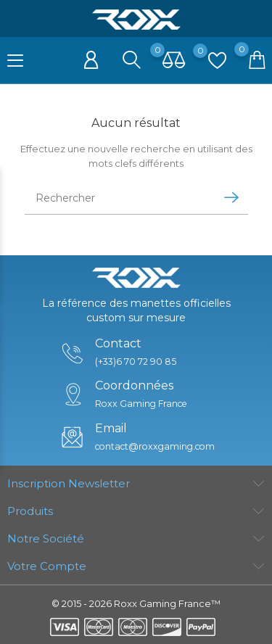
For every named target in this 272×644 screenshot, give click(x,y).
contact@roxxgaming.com (155, 446)
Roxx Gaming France (140, 404)
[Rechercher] (117, 198)
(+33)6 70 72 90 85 (133, 362)
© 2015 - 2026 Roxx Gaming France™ (136, 603)
